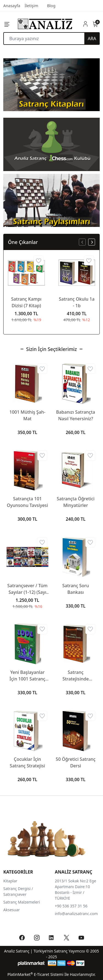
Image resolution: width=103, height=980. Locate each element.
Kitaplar (10, 881)
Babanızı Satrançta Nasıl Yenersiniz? (76, 415)
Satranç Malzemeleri (22, 902)
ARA (92, 39)
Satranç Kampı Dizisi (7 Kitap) (26, 302)
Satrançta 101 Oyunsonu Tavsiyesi (27, 502)
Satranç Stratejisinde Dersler (76, 676)
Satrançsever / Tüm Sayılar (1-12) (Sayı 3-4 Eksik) (27, 589)
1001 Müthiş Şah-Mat (27, 415)
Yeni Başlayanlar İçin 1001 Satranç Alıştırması (27, 676)
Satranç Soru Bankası (76, 589)
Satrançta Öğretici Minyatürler (76, 502)
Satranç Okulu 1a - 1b (77, 302)
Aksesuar (12, 910)
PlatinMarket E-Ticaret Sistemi (35, 974)
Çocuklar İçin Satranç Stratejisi (27, 762)
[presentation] (82, 242)
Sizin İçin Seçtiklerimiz (51, 349)
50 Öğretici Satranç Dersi (76, 762)
